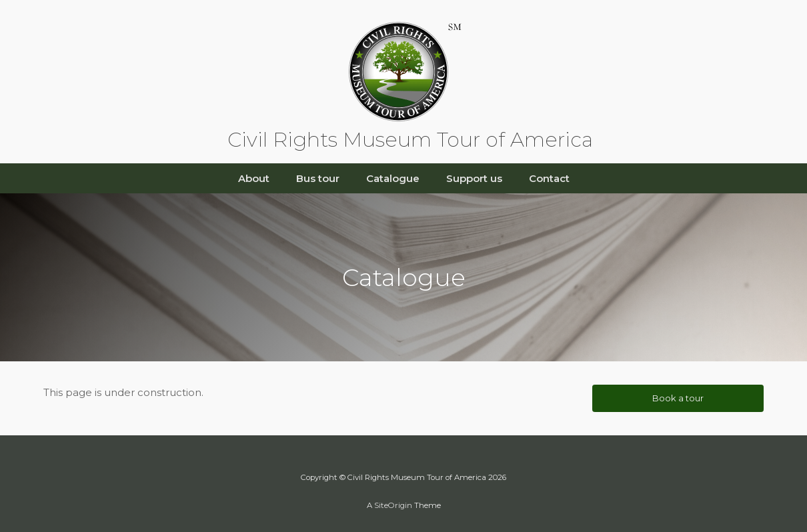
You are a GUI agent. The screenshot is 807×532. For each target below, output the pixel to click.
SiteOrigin (393, 505)
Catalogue (393, 178)
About (254, 178)
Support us (474, 178)
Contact (549, 178)
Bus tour (318, 178)
